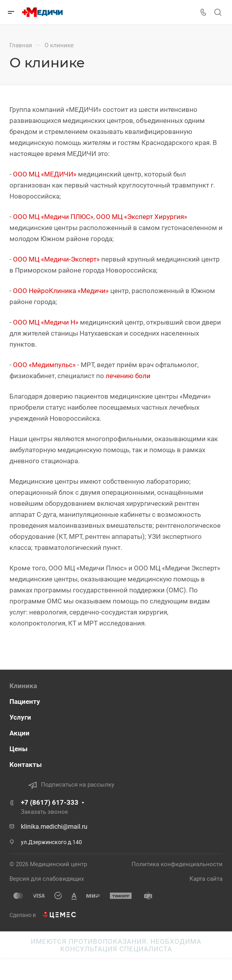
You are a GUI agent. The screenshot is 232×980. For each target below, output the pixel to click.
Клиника (23, 686)
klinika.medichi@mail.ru (54, 827)
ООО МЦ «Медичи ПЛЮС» (53, 217)
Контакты (26, 765)
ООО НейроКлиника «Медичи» (61, 291)
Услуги (20, 717)
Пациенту (25, 702)
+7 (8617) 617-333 (50, 802)
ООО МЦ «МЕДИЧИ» (45, 174)
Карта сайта (206, 879)
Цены (19, 749)
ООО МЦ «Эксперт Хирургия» (142, 217)
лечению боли (128, 376)
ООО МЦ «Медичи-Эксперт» (56, 259)
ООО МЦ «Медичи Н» (46, 322)
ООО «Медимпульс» (44, 365)
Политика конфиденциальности (177, 864)
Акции (19, 733)
